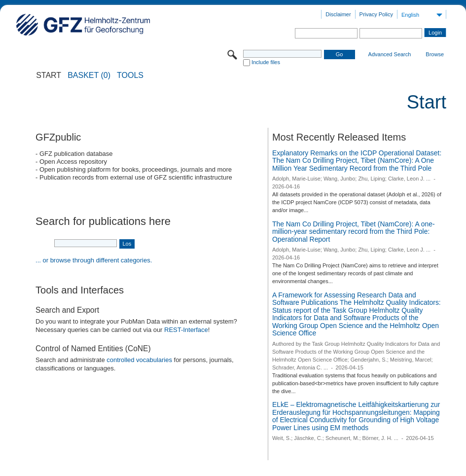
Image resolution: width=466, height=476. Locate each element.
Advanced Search (390, 54)
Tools (130, 75)
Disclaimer (338, 14)
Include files (266, 62)
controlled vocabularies (139, 360)
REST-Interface (186, 330)
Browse (435, 54)
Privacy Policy (376, 14)
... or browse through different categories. (94, 260)
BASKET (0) (89, 75)
